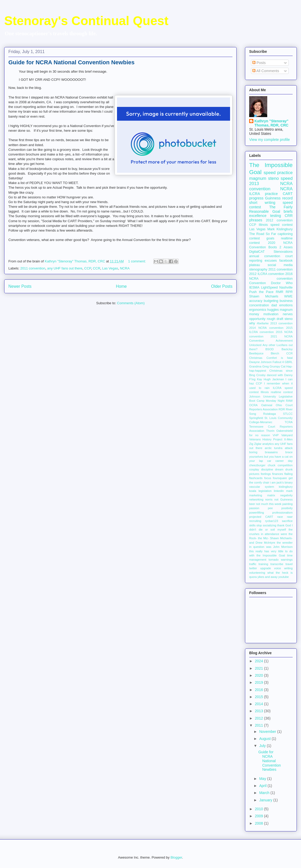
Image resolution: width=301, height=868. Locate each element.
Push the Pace (261, 292)
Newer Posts (20, 286)
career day (284, 461)
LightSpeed (269, 288)
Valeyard (287, 435)
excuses (271, 261)
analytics (268, 444)
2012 (260, 718)
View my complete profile (269, 140)
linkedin (279, 491)
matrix (271, 495)
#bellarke (263, 323)
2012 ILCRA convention (267, 274)
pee (271, 508)
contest (255, 238)
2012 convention (279, 220)
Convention (258, 283)
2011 (260, 725)
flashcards (256, 478)
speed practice (278, 173)
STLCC (288, 414)
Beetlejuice (256, 353)
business (286, 301)
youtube (283, 577)
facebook (286, 261)
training (263, 564)
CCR (97, 268)
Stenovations (283, 252)
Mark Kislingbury (280, 229)
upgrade (266, 568)
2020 (260, 675)
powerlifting (257, 513)
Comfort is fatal (280, 358)
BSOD (270, 349)
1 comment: (137, 261)
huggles (273, 310)
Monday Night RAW (279, 401)
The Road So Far (263, 234)
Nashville (286, 288)
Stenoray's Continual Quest (86, 21)
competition (285, 465)
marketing (256, 495)
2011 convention (33, 268)
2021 (260, 668)
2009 (260, 816)
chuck (272, 465)
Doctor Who (282, 283)
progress (256, 198)
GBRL (289, 362)
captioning (285, 234)
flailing (288, 474)
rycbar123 (272, 521)
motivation (271, 314)
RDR (282, 409)
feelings (266, 474)
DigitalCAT (257, 252)
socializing (270, 525)
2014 (260, 704)
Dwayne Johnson (260, 362)
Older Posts (222, 286)
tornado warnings (281, 560)
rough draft (275, 319)
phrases (256, 220)
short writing (262, 203)
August (265, 739)
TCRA (289, 422)
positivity (287, 508)
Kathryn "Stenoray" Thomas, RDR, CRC (271, 123)
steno (289, 319)
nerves (288, 314)
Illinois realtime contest (277, 392)
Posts (259, 63)
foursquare (280, 478)
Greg (266, 366)
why (252, 323)
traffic (253, 564)
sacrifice (287, 521)
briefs (288, 211)
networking (256, 499)
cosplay (254, 469)
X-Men (288, 439)
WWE (288, 296)
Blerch (275, 353)
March (265, 793)
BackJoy (287, 349)
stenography (258, 269)
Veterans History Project (266, 439)
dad (274, 305)
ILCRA (255, 194)
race (280, 517)
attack (289, 448)
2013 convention (282, 323)
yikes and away (268, 577)
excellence (258, 216)
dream (279, 469)
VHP (276, 435)
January (266, 800)
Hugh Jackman (274, 379)
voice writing (283, 568)
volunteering (257, 573)
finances (278, 474)
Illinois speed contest (276, 225)
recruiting (255, 521)
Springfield (256, 418)
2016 (260, 690)
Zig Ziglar (255, 444)
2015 (260, 697)
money (254, 314)
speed (287, 178)
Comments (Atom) (131, 303)
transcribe (277, 564)
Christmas (256, 358)
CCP (88, 268)
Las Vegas (110, 268)
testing (275, 216)
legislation (265, 491)
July (263, 746)
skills (252, 525)
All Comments (266, 71)
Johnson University (263, 396)
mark (289, 491)
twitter (253, 568)
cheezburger (257, 465)
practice (271, 194)
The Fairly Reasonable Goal (271, 209)
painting (288, 504)
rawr (290, 517)
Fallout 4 (278, 362)
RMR (280, 292)
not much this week (269, 504)
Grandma (255, 366)
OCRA (253, 405)
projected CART (261, 517)
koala (253, 491)
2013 (260, 711)
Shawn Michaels (264, 296)
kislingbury (286, 487)
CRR (289, 216)
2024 (260, 661)
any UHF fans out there (65, 268)
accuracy (256, 301)
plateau (255, 265)
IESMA (254, 288)
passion (254, 508)
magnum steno (264, 178)
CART (288, 194)
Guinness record (279, 198)
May (263, 779)
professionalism (282, 513)
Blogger (176, 857)
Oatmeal (267, 405)
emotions (286, 305)
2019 (260, 682)
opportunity (257, 319)
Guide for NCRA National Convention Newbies (71, 62)
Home (121, 286)
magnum (286, 310)
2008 (260, 823)
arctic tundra (274, 448)
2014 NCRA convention (266, 328)
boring (253, 452)
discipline (267, 469)
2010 (260, 809)
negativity (286, 495)
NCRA (125, 268)
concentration (259, 305)
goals (270, 238)
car (269, 461)
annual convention (265, 256)
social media (280, 265)
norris (269, 499)
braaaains (271, 452)
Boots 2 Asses (281, 247)
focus (268, 478)
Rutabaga (269, 414)
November (268, 732)
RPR (289, 292)
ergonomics (258, 310)
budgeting (271, 301)
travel (289, 564)
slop (259, 525)
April (263, 786)
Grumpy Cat (277, 366)
